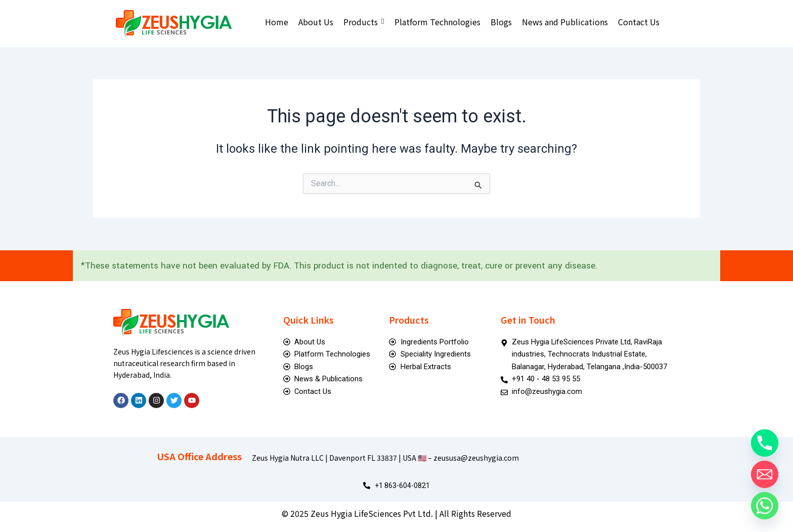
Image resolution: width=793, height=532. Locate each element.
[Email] (765, 474)
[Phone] (765, 443)
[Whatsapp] (765, 506)
